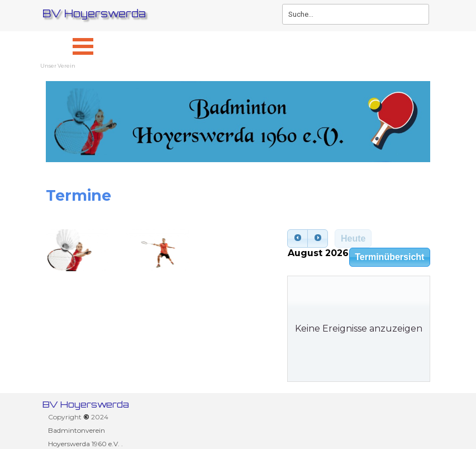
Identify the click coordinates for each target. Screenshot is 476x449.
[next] (318, 239)
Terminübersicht (389, 257)
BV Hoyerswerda (94, 13)
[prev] (297, 239)
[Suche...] (356, 14)
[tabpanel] (238, 196)
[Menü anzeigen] (83, 46)
